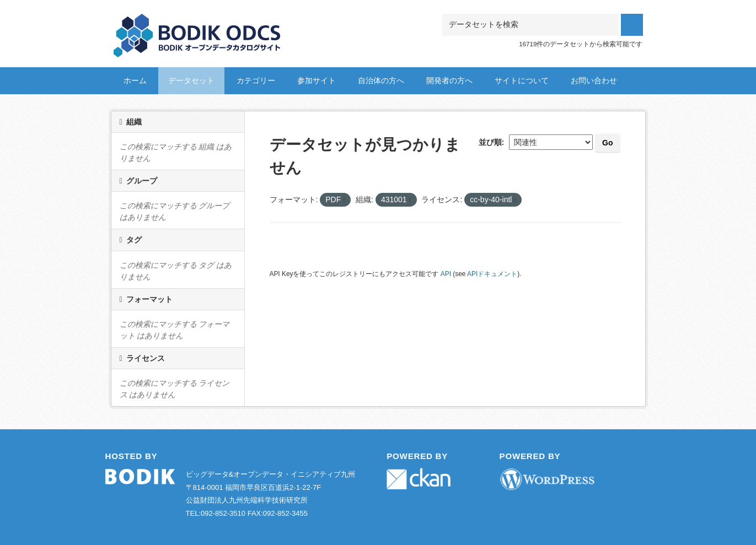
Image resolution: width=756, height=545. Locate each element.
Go (607, 143)
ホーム (135, 80)
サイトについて (522, 80)
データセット (191, 80)
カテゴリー (256, 80)
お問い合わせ (594, 80)
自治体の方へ (381, 80)
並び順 (490, 142)
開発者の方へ (449, 80)
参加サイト (317, 80)
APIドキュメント (492, 274)
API (446, 274)
